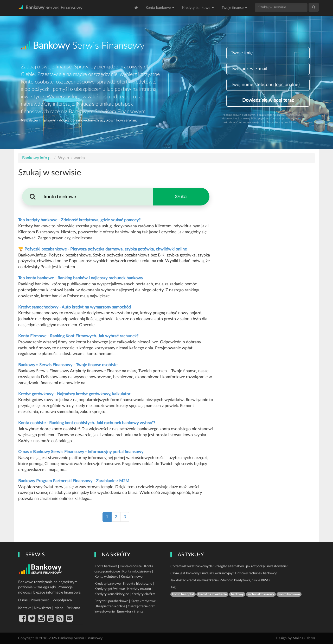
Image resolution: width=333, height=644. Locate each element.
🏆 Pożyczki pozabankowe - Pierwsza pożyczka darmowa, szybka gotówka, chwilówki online (103, 249)
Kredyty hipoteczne (138, 584)
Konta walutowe (106, 577)
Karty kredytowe (143, 601)
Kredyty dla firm (143, 594)
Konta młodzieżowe (137, 572)
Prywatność (40, 600)
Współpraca (62, 600)
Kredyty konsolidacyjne (112, 594)
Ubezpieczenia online (110, 606)
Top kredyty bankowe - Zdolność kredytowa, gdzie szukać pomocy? (79, 220)
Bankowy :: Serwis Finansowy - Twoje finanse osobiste (68, 365)
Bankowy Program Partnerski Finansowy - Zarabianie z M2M (74, 481)
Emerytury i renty (130, 612)
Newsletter (43, 608)
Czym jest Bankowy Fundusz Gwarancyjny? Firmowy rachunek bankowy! (224, 573)
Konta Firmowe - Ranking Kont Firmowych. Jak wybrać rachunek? (78, 336)
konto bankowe (289, 594)
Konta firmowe (132, 577)
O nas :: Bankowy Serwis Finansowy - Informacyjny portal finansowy (81, 452)
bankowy (237, 594)
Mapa (59, 608)
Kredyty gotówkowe (110, 589)
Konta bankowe (160, 8)
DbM (310, 638)
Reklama (73, 608)
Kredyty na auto (139, 589)
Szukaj (181, 197)
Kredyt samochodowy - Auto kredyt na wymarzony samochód (75, 307)
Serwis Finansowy (50, 8)
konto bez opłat (183, 594)
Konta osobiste (131, 566)
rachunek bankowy (261, 594)
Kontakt (24, 608)
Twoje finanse (234, 8)
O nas (23, 600)
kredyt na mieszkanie (212, 594)
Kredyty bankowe (198, 8)
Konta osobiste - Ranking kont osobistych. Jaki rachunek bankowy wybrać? (87, 423)
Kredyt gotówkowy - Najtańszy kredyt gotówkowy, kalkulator (74, 394)
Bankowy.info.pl (37, 158)
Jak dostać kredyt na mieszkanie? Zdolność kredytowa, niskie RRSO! (220, 580)
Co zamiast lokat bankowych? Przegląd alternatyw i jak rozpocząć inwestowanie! (229, 566)
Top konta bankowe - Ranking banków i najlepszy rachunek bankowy (81, 278)
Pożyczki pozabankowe (111, 601)
